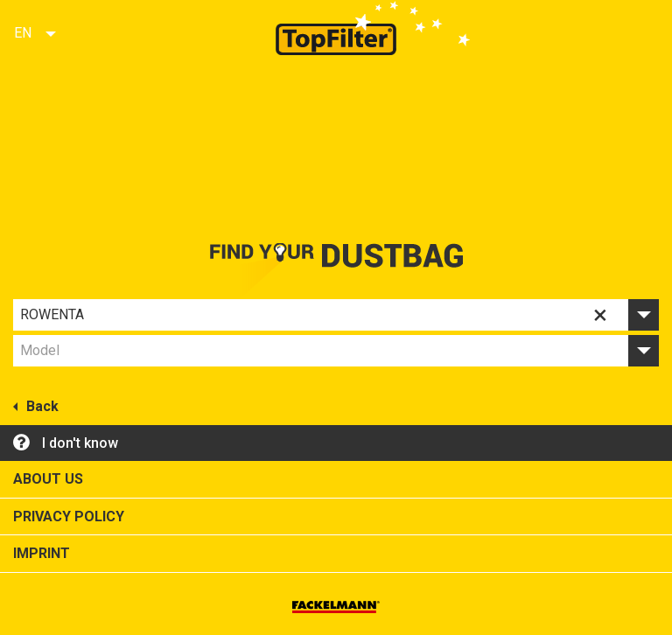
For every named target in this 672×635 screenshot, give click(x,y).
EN (23, 33)
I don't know (66, 442)
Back (36, 405)
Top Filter (336, 28)
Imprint (42, 553)
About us (48, 479)
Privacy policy (69, 516)
